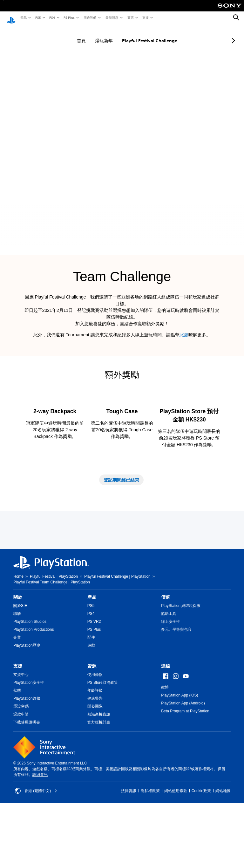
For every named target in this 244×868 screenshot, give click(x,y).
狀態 (17, 747)
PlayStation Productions (34, 686)
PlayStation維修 (27, 755)
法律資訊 (129, 848)
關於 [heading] (18, 654)
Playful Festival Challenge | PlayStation (117, 633)
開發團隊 (95, 763)
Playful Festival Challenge (144, 35)
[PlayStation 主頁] (11, 18)
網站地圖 (223, 848)
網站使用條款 (176, 848)
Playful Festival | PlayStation (54, 633)
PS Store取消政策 (103, 739)
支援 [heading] (18, 723)
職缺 (17, 670)
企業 (17, 694)
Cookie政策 (201, 848)
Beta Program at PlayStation (185, 768)
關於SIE (20, 663)
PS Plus (69, 17)
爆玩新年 (98, 35)
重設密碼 (21, 763)
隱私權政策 (150, 848)
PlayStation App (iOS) (180, 752)
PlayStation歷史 (27, 702)
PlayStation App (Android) (183, 760)
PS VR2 (94, 678)
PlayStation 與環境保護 (181, 663)
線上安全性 (171, 678)
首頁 (76, 35)
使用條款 (95, 731)
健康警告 (95, 755)
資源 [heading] (92, 723)
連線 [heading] (166, 723)
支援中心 (21, 731)
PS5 (38, 17)
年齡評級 (95, 747)
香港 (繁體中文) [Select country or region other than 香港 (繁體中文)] (36, 848)
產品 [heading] (92, 654)
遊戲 (23, 17)
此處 (184, 329)
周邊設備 (90, 17)
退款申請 (21, 771)
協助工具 (169, 670)
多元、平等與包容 (176, 686)
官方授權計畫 (99, 779)
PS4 (52, 17)
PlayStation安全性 (29, 739)
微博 (165, 744)
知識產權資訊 (99, 771)
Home (18, 633)
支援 (145, 17)
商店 (130, 17)
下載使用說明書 (27, 779)
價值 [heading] (166, 654)
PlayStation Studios (30, 678)
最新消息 (112, 17)
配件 (91, 694)
